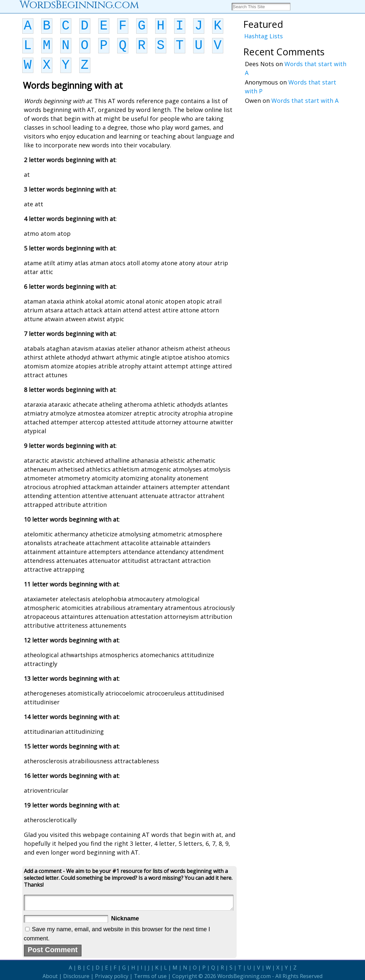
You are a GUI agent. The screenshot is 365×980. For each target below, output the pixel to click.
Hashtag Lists (264, 36)
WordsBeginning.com (244, 976)
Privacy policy (112, 976)
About (50, 976)
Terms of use (150, 976)
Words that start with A (305, 101)
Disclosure (76, 976)
